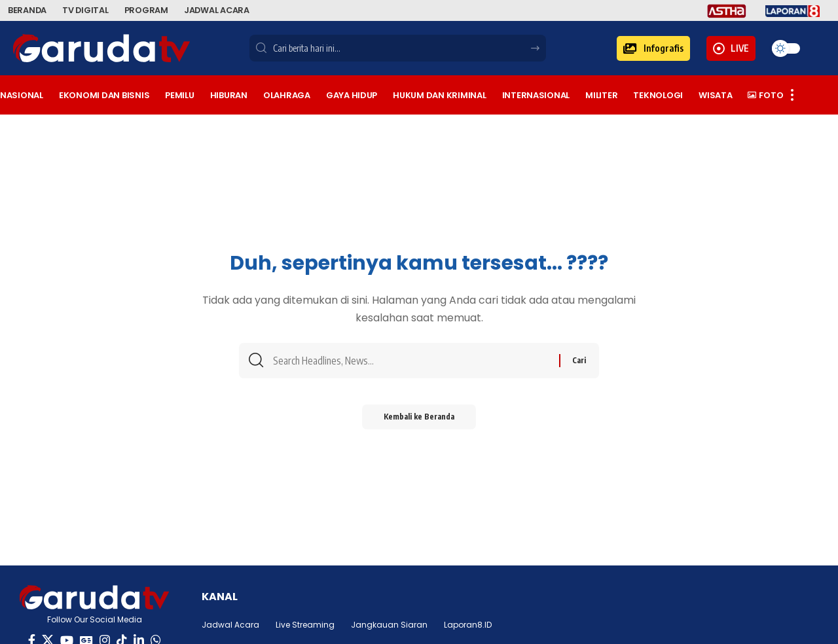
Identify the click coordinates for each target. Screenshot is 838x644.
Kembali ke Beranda (419, 421)
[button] (653, 48)
